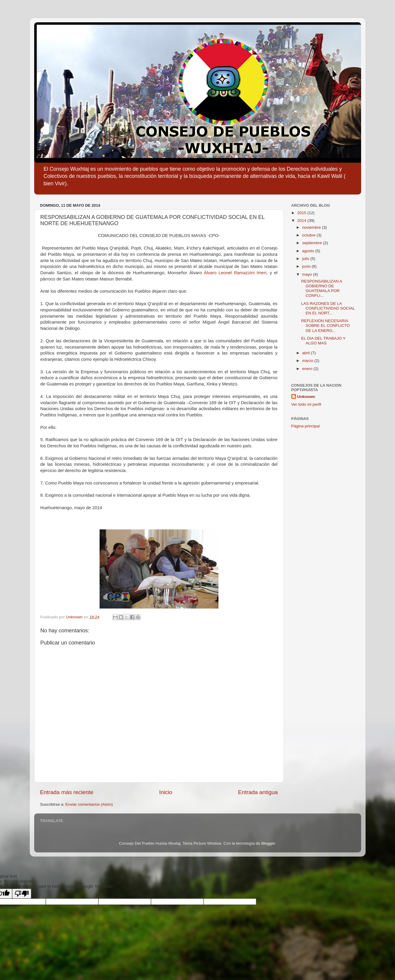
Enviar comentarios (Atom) (89, 804)
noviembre (312, 227)
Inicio (166, 792)
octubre (310, 235)
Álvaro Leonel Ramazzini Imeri (235, 273)
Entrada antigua (258, 792)
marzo (308, 361)
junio (307, 266)
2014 (302, 221)
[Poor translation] (22, 894)
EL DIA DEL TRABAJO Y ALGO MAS (323, 341)
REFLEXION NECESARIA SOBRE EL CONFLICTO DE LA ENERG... (325, 326)
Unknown (306, 397)
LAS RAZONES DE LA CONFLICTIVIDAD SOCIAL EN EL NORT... (328, 308)
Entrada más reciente (67, 792)
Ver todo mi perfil (306, 404)
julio (306, 259)
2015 (302, 213)
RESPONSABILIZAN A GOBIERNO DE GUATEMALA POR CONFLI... (321, 288)
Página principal (306, 426)
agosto (309, 251)
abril (307, 353)
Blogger (268, 843)
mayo (308, 274)
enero (308, 369)
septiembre (313, 243)
